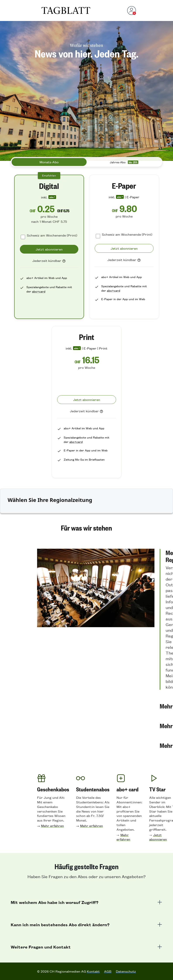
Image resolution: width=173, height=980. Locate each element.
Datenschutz (126, 971)
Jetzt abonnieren (158, 837)
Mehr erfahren (52, 826)
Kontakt (93, 971)
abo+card (39, 291)
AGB (108, 971)
